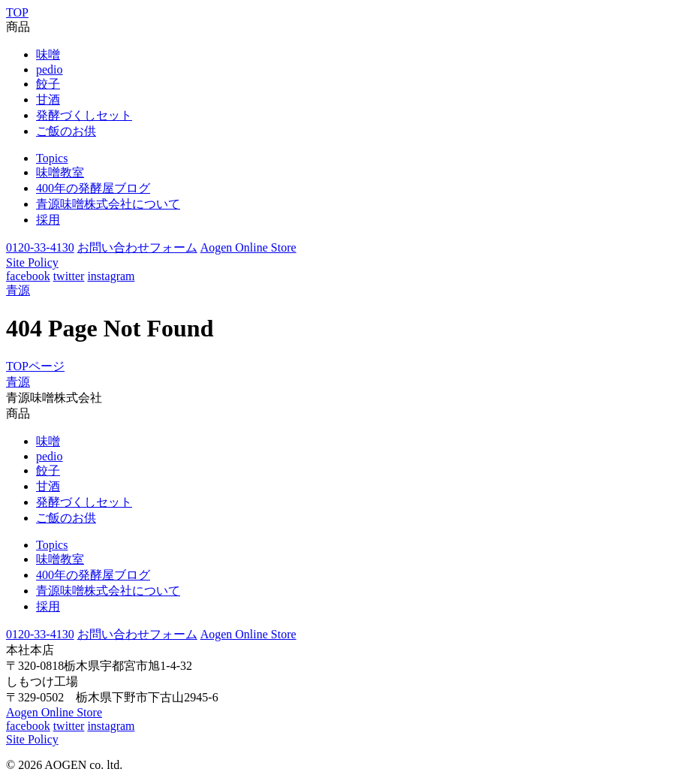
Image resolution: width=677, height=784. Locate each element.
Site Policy (32, 262)
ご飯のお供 (66, 131)
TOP (17, 12)
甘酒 (48, 100)
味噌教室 (60, 172)
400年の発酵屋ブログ (93, 188)
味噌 (48, 54)
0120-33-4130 (40, 247)
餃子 (48, 84)
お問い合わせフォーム (137, 247)
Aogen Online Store (248, 247)
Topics (52, 158)
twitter (69, 276)
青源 (18, 290)
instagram (111, 276)
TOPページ (35, 366)
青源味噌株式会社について (108, 204)
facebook (28, 276)
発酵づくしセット (84, 115)
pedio (50, 69)
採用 (48, 220)
